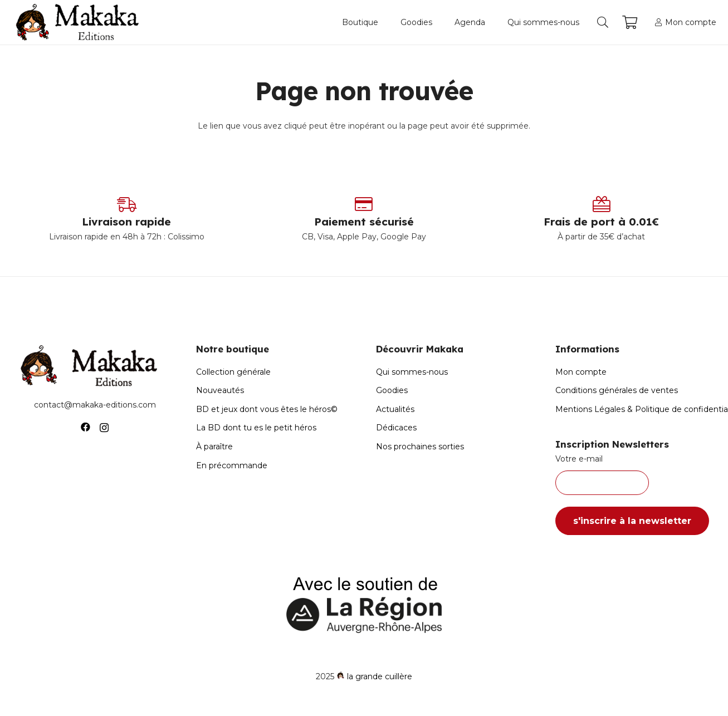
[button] (603, 22)
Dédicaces (396, 428)
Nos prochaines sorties (420, 447)
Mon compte (581, 372)
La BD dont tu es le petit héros (256, 428)
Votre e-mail (633, 474)
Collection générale (233, 372)
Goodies (392, 390)
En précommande (232, 465)
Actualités (395, 409)
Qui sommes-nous (412, 372)
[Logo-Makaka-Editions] (80, 22)
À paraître (214, 447)
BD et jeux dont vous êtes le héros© (267, 409)
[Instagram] (104, 428)
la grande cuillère (380, 676)
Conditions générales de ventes (617, 390)
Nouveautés (220, 390)
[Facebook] (85, 427)
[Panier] (630, 22)
